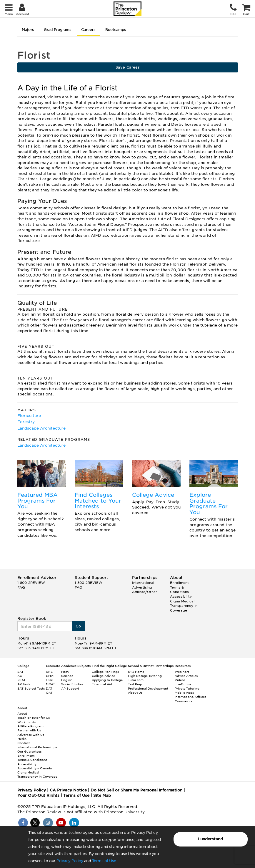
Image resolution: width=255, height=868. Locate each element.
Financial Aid (102, 684)
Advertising (142, 587)
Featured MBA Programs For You (37, 501)
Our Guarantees (29, 751)
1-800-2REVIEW (31, 583)
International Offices (190, 697)
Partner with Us (29, 730)
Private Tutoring (187, 688)
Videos (180, 680)
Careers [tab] (88, 30)
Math (65, 672)
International (143, 583)
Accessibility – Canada (35, 768)
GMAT (50, 676)
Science (67, 676)
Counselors (183, 701)
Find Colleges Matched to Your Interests (98, 501)
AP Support (70, 688)
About (22, 713)
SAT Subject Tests (31, 688)
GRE (49, 672)
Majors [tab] (28, 30)
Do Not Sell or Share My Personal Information (136, 790)
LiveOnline (183, 684)
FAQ (21, 587)
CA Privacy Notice (68, 790)
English (67, 680)
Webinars (182, 672)
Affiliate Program (30, 726)
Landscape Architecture (41, 428)
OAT (49, 693)
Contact (24, 743)
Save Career (127, 67)
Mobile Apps (184, 693)
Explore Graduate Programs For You (209, 503)
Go (78, 626)
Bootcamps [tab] (116, 30)
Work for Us (26, 722)
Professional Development (148, 688)
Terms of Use (104, 861)
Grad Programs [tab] (57, 30)
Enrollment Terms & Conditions (179, 587)
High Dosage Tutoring (145, 676)
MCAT (50, 684)
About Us (135, 693)
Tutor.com (136, 680)
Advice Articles (186, 676)
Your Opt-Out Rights (38, 795)
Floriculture (29, 416)
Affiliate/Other (145, 592)
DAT (49, 688)
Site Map (102, 795)
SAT (20, 672)
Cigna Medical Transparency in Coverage (184, 606)
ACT (21, 676)
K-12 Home (136, 672)
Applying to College (107, 680)
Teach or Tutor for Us (34, 718)
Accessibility (181, 597)
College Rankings (105, 672)
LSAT (50, 680)
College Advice (153, 495)
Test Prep (135, 684)
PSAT (21, 680)
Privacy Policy (70, 861)
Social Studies (72, 684)
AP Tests (24, 684)
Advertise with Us (31, 735)
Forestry (26, 422)
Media (22, 739)
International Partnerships (37, 747)
